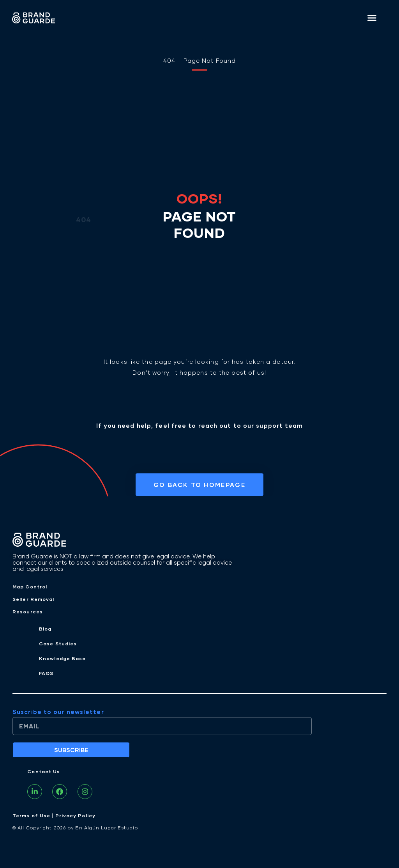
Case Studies (58, 644)
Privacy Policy (75, 816)
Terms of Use (31, 816)
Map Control (30, 587)
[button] (372, 18)
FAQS (46, 673)
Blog (45, 629)
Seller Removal (33, 599)
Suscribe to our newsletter (58, 712)
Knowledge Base (62, 658)
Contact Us (44, 771)
